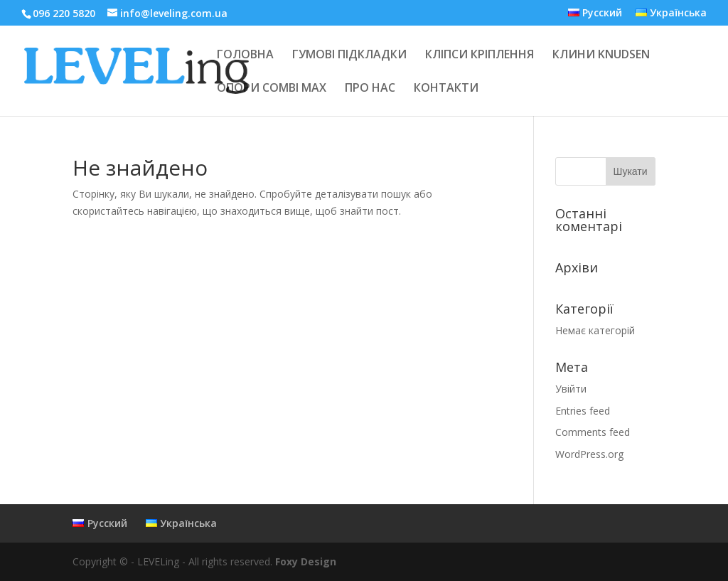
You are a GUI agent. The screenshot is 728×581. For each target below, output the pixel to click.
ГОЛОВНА (245, 55)
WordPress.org (589, 454)
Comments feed (593, 432)
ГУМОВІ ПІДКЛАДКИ (349, 55)
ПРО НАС (370, 89)
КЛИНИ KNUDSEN (601, 55)
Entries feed (583, 411)
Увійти (571, 389)
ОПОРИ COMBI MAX (272, 89)
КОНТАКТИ (446, 89)
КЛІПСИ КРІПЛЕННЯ (480, 55)
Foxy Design (306, 561)
